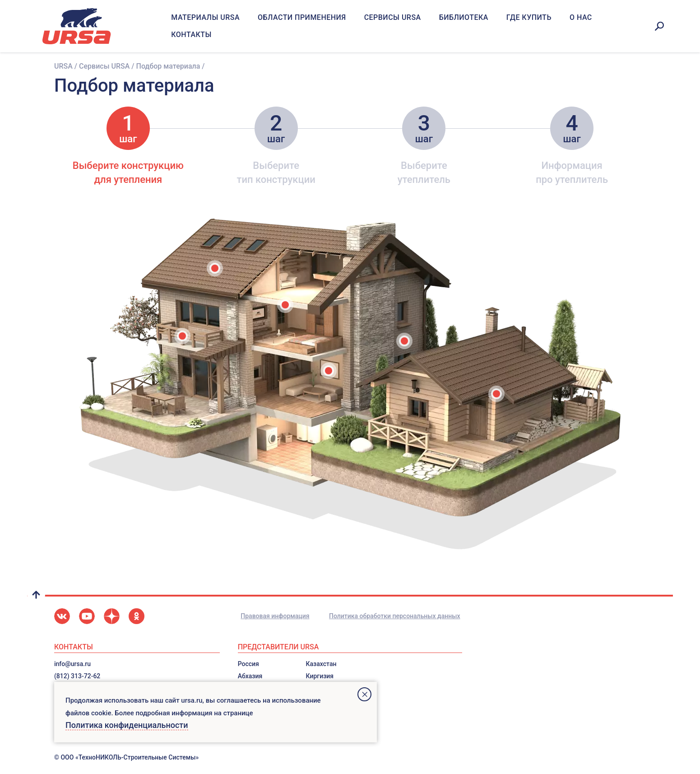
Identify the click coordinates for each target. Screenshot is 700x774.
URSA (63, 66)
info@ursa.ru (72, 664)
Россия (248, 664)
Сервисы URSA (393, 17)
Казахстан (321, 664)
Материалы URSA (205, 17)
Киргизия (320, 676)
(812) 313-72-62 (77, 676)
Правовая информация (275, 616)
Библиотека (464, 17)
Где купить (529, 17)
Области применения (302, 17)
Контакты (191, 35)
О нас (581, 17)
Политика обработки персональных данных (395, 616)
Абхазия (250, 676)
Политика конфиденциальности (127, 725)
